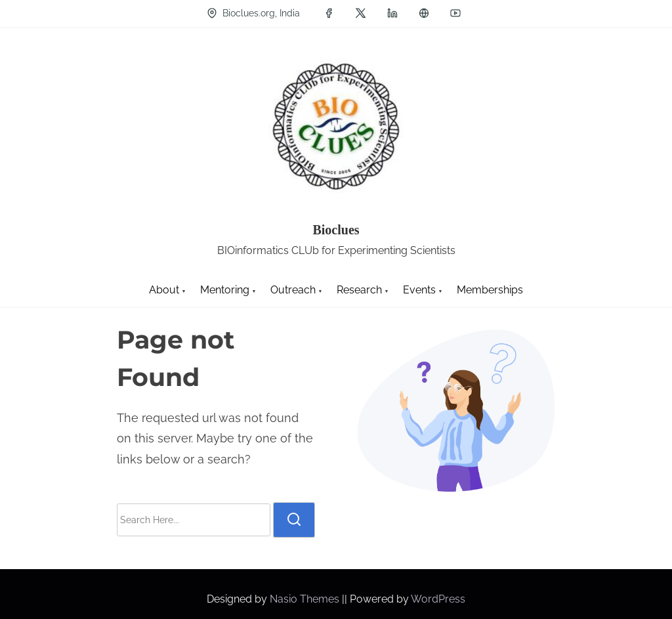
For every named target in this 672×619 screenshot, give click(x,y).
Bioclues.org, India (253, 13)
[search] (294, 520)
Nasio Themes (306, 599)
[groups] (424, 13)
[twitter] (361, 13)
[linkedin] (392, 13)
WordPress (438, 599)
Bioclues (336, 230)
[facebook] (329, 13)
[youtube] (455, 13)
